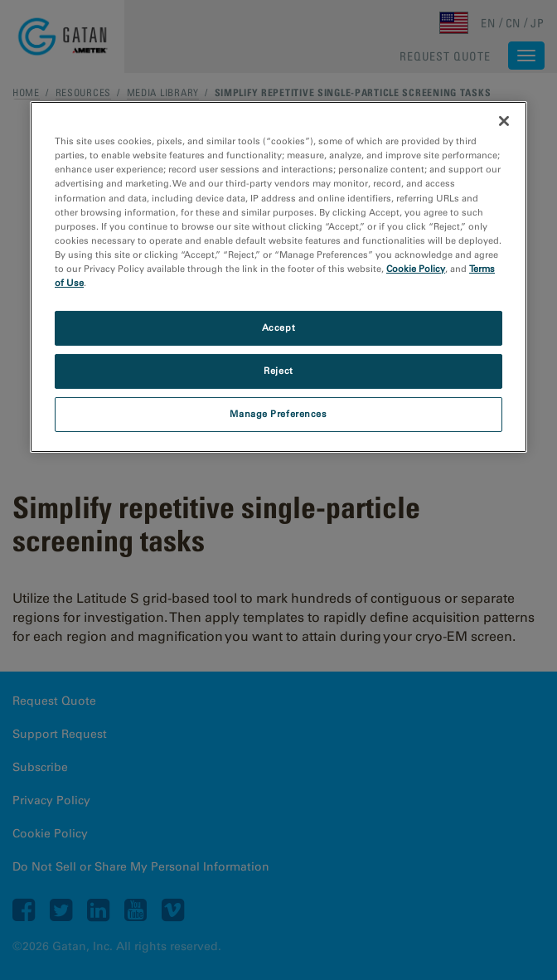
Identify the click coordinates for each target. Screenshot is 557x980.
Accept (278, 327)
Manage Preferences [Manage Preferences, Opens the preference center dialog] (278, 414)
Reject (278, 371)
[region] (278, 277)
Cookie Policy (416, 269)
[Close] (504, 121)
